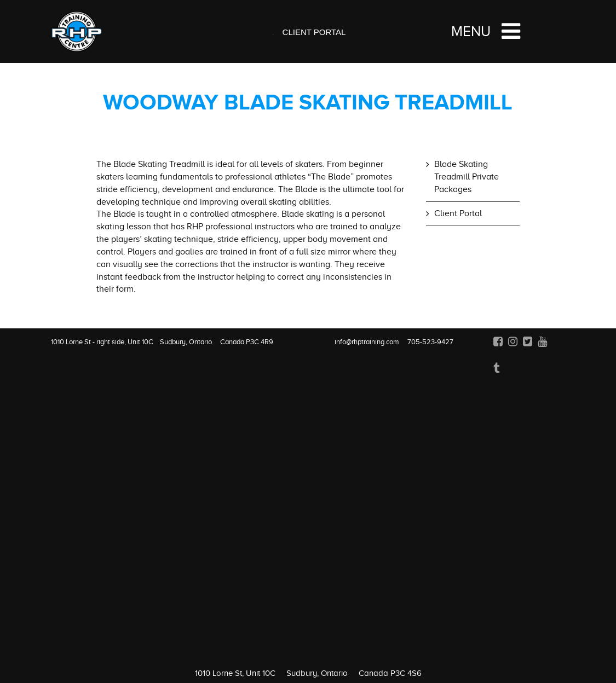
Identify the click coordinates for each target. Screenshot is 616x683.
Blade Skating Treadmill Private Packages (467, 177)
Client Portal (314, 32)
